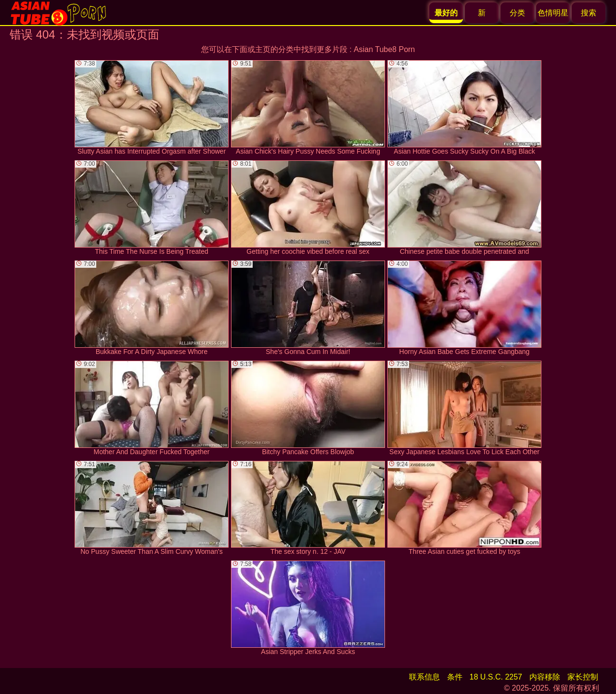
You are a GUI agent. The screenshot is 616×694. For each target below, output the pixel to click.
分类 (517, 13)
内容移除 (545, 677)
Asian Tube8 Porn (384, 49)
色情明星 (553, 13)
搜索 (589, 13)
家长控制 (583, 677)
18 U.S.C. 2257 (496, 677)
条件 (455, 677)
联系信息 (424, 677)
